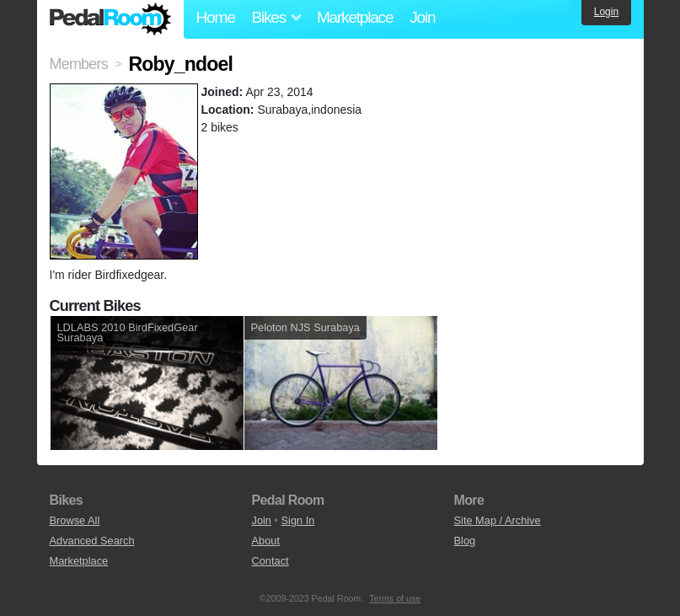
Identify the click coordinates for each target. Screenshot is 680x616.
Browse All (75, 520)
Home (216, 17)
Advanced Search (92, 541)
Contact (270, 561)
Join (422, 17)
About (266, 541)
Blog (465, 541)
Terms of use (395, 598)
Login (606, 12)
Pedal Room (110, 19)
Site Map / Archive (498, 520)
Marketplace (355, 17)
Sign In (298, 520)
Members (79, 64)
